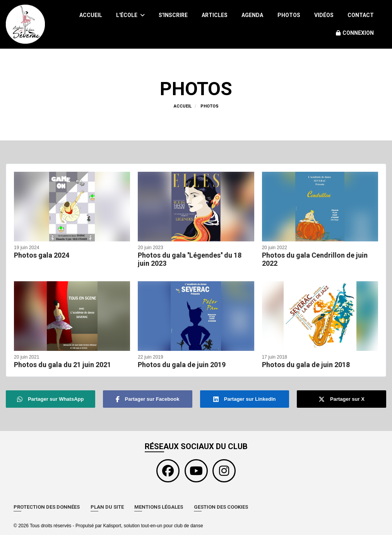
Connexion (355, 33)
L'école (130, 15)
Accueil (91, 15)
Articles (215, 15)
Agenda (252, 15)
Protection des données (47, 507)
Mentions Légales (159, 507)
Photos (289, 15)
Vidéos (324, 15)
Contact (361, 15)
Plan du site (107, 507)
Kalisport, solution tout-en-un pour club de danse (153, 526)
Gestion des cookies (221, 507)
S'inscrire (173, 15)
